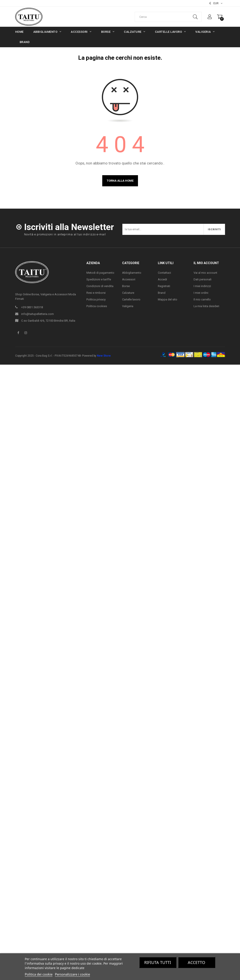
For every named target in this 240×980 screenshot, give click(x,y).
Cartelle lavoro (131, 299)
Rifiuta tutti (158, 962)
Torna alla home (120, 181)
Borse (126, 286)
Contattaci (164, 273)
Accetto (196, 962)
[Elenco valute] (216, 3)
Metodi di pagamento (100, 273)
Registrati (164, 286)
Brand (162, 293)
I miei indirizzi (202, 286)
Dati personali (202, 279)
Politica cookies (97, 306)
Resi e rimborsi (96, 293)
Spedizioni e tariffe (99, 279)
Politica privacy (96, 299)
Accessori (129, 279)
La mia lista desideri (206, 306)
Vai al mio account (205, 273)
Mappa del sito (168, 299)
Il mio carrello (202, 299)
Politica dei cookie (39, 974)
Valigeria (128, 306)
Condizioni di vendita (100, 286)
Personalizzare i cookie (72, 974)
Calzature (128, 293)
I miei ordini (201, 293)
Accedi (162, 279)
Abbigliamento (132, 273)
